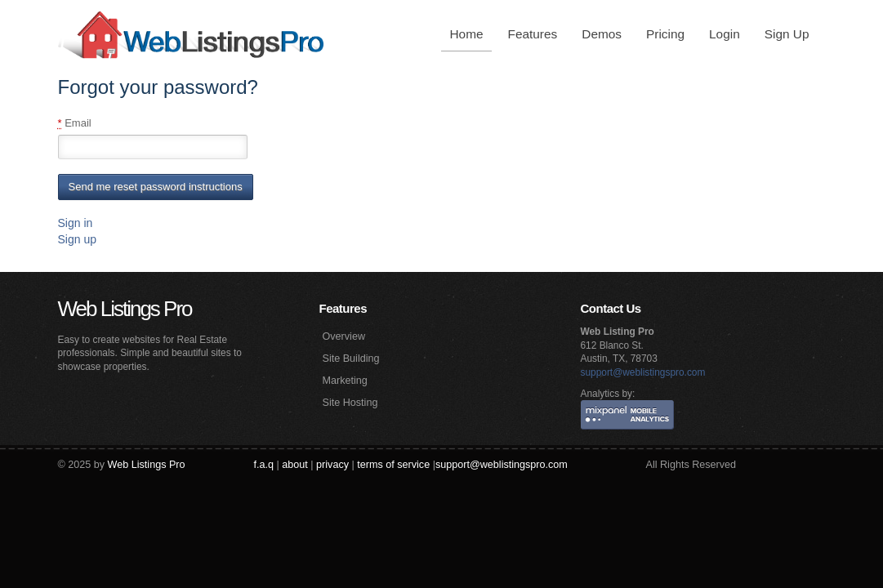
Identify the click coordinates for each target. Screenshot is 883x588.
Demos (602, 34)
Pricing (665, 34)
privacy (332, 465)
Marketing (345, 381)
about (295, 465)
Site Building (351, 359)
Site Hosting (350, 403)
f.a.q (264, 465)
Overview (344, 336)
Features (533, 34)
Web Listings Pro (125, 309)
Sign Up (787, 34)
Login (725, 34)
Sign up (77, 239)
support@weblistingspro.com (643, 372)
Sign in (76, 223)
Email (75, 123)
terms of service (393, 465)
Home (466, 34)
